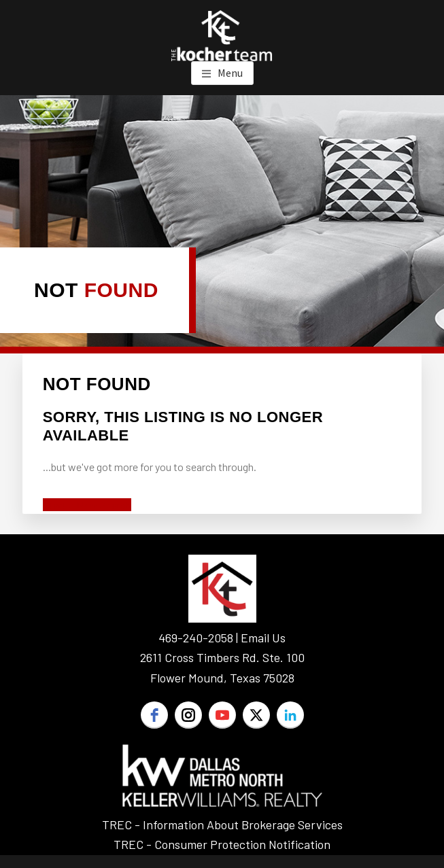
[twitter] (256, 715)
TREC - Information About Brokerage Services (222, 824)
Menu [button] (230, 73)
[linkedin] (290, 715)
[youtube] (222, 715)
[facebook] (154, 715)
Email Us (263, 638)
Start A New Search (87, 505)
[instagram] (188, 715)
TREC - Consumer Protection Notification (222, 844)
